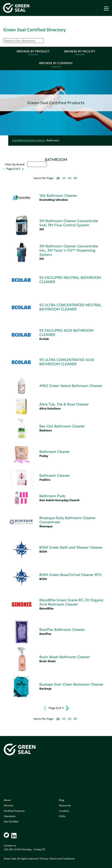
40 (64, 178)
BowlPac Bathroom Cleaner (62, 630)
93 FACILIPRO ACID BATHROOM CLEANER (66, 333)
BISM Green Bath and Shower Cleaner (71, 547)
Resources (65, 805)
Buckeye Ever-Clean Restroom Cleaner (71, 684)
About (7, 800)
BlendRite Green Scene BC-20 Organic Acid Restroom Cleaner (71, 602)
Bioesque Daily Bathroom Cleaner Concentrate (67, 520)
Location (64, 811)
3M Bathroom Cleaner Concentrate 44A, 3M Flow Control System (69, 223)
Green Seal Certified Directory (34, 30)
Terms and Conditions (62, 859)
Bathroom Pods (52, 496)
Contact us (10, 846)
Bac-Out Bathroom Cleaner (62, 426)
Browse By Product (33, 51)
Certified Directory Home (29, 140)
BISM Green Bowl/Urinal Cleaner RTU (70, 575)
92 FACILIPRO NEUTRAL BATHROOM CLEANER (70, 280)
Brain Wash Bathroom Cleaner (65, 657)
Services (8, 805)
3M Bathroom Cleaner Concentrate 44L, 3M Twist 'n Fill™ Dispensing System (69, 250)
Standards (10, 816)
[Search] (23, 41)
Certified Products (14, 811)
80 (75, 178)
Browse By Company (56, 63)
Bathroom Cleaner (55, 452)
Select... (37, 164)
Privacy (44, 859)
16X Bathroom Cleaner (58, 196)
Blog (62, 800)
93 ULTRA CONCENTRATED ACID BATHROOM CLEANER (67, 362)
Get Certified (11, 822)
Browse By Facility (80, 51)
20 (58, 178)
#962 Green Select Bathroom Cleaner (71, 386)
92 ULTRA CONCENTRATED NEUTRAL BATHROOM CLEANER (70, 307)
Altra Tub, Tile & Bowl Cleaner (64, 404)
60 (70, 178)
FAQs (62, 816)
